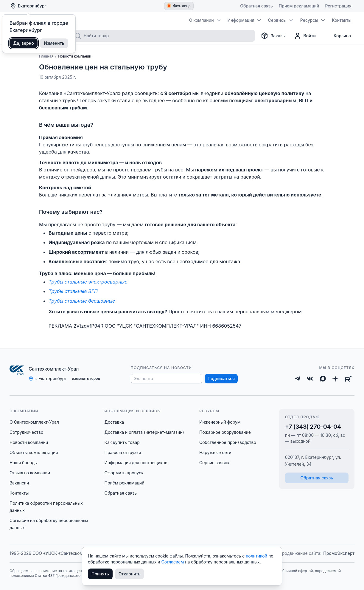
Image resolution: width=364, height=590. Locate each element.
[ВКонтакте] (310, 379)
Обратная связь (120, 493)
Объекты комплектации (34, 452)
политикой (257, 556)
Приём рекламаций (124, 483)
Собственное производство (228, 442)
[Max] (323, 379)
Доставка (114, 422)
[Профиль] (305, 36)
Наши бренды (24, 463)
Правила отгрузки (123, 452)
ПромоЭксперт (339, 553)
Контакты (19, 493)
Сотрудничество (26, 432)
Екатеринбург (28, 6)
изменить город (86, 378)
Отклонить (130, 574)
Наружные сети (215, 452)
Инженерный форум (220, 422)
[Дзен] (335, 379)
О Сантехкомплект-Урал (34, 422)
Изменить (54, 43)
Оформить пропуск (124, 473)
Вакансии (19, 483)
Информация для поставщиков (136, 463)
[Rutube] (348, 379)
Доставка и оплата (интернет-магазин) (144, 432)
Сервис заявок (214, 463)
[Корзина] (337, 36)
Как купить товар (122, 442)
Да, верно (24, 43)
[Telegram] (298, 379)
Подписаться (221, 378)
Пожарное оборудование (225, 432)
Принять (100, 574)
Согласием (173, 562)
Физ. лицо (179, 6)
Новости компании (29, 442)
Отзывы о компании (30, 473)
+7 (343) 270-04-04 (313, 427)
